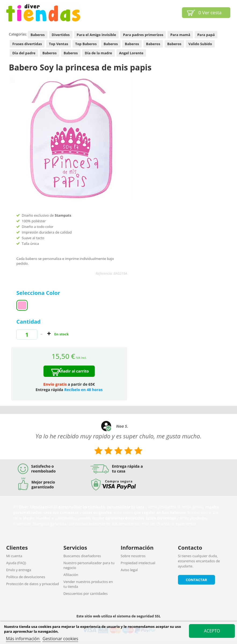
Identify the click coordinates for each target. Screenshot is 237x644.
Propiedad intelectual (138, 563)
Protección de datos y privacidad (32, 584)
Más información (23, 639)
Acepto (212, 631)
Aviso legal (129, 570)
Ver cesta (210, 12)
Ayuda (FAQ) (16, 563)
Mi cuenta (14, 556)
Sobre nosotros (133, 556)
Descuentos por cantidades (85, 593)
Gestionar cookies (60, 639)
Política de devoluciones (26, 577)
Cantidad (28, 322)
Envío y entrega (19, 570)
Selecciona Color (39, 293)
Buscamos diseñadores (82, 556)
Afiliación (71, 575)
